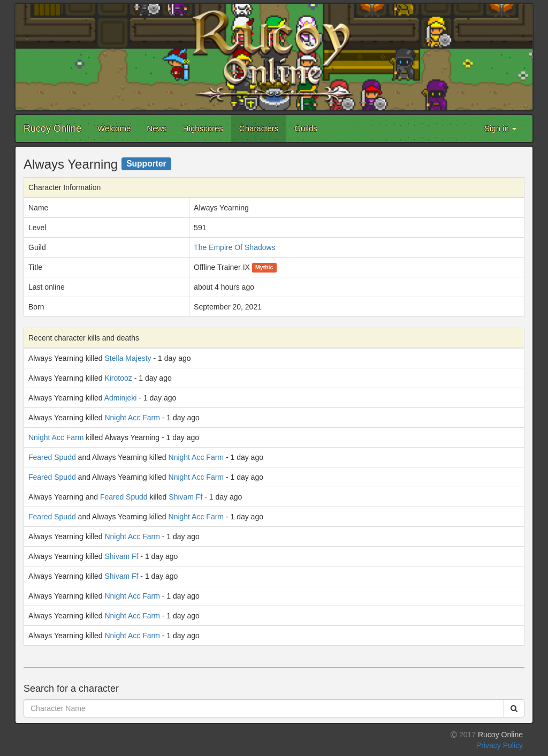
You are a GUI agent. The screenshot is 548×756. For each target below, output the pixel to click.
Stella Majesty (128, 358)
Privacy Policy (500, 745)
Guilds (306, 128)
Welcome (114, 128)
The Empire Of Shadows (235, 247)
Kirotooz (118, 378)
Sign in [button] (500, 128)
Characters (259, 128)
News (157, 128)
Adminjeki (121, 398)
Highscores (203, 128)
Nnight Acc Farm (132, 418)
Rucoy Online (52, 128)
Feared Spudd (52, 457)
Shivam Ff (185, 497)
